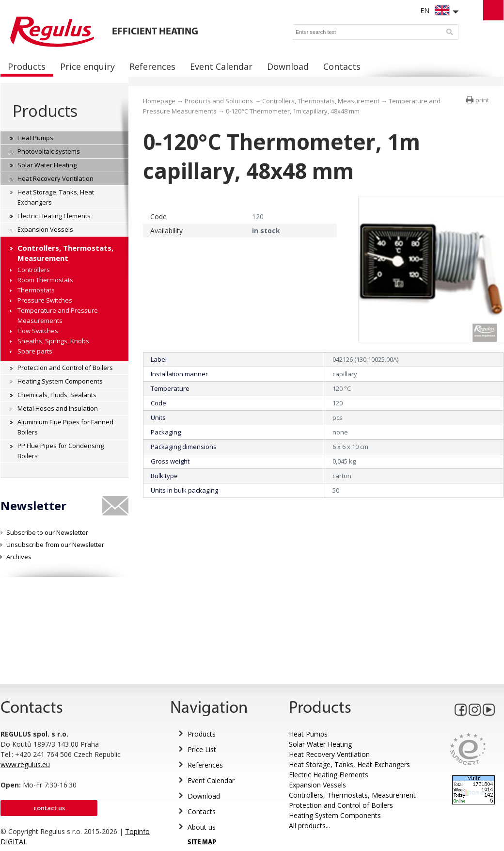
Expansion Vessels (317, 785)
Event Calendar (211, 780)
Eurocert (468, 749)
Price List (202, 749)
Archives (19, 557)
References (205, 765)
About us (202, 827)
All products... (309, 826)
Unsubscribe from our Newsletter (55, 545)
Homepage (159, 101)
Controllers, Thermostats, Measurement (321, 101)
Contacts (202, 811)
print (482, 100)
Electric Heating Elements (329, 775)
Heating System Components (335, 815)
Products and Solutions (219, 101)
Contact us (49, 808)
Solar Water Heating (320, 744)
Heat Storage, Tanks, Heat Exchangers (349, 764)
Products (45, 111)
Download (204, 796)
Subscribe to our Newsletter (47, 532)
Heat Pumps (308, 734)
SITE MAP (202, 843)
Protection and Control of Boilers (341, 805)
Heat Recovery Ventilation (329, 754)
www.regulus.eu (25, 764)
